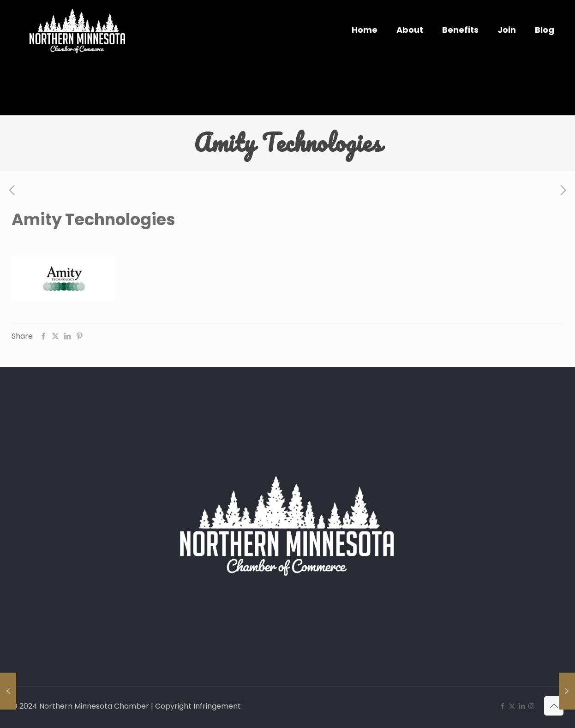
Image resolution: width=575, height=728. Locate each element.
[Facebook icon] (502, 706)
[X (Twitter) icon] (512, 706)
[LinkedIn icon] (522, 706)
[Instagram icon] (531, 706)
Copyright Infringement (198, 706)
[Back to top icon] (554, 706)
